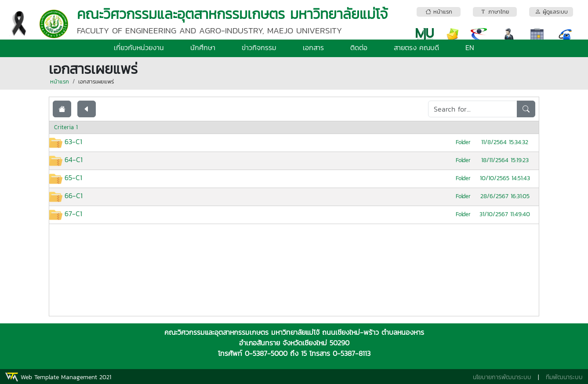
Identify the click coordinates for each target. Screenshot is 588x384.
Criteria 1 (66, 127)
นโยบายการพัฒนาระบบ (502, 377)
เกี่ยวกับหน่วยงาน (139, 47)
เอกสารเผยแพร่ (96, 82)
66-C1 (74, 196)
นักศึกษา (203, 47)
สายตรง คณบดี (416, 47)
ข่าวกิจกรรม (259, 47)
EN (470, 47)
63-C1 (73, 141)
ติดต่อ (359, 47)
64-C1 (74, 159)
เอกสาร (313, 47)
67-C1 (73, 214)
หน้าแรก (60, 82)
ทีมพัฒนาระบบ (564, 377)
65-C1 (73, 178)
